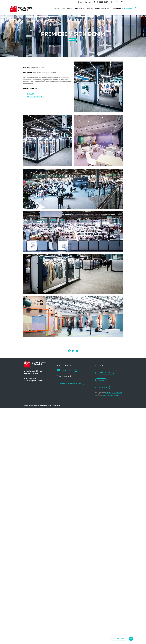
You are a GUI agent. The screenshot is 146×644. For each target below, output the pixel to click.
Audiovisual (80, 9)
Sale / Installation (102, 9)
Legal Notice (43, 405)
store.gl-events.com (111, 395)
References (116, 9)
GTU (50, 405)
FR (117, 2)
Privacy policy (56, 405)
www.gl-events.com (114, 393)
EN (121, 2)
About (57, 9)
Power (90, 9)
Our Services (67, 9)
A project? (129, 9)
